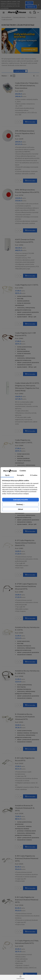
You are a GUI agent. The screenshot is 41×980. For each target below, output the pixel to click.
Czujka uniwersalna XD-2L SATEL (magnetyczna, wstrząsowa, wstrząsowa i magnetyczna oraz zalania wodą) (27, 387)
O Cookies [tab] (34, 475)
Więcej (29, 3)
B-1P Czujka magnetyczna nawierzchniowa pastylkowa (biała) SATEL (25, 543)
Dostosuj (20, 504)
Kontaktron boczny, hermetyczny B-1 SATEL (27, 628)
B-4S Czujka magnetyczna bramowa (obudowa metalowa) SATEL (27, 900)
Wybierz (5, 76)
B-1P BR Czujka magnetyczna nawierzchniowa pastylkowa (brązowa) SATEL (26, 586)
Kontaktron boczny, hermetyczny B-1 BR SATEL (27, 672)
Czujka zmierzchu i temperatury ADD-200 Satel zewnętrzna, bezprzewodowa (27, 85)
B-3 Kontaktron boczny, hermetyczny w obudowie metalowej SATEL (25, 717)
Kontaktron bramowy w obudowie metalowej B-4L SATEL (25, 808)
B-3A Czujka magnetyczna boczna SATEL (25, 759)
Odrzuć (20, 509)
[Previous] (34, 76)
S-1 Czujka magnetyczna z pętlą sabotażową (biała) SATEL (27, 942)
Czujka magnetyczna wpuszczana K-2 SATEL (24, 441)
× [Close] (39, 5)
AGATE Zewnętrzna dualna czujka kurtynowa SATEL (25, 241)
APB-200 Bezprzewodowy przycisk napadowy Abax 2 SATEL (25, 133)
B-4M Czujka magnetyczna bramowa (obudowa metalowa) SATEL (27, 858)
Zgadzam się (31, 7)
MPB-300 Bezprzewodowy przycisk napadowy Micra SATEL (27, 191)
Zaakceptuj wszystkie (20, 500)
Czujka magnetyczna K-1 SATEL (27, 285)
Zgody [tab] (7, 475)
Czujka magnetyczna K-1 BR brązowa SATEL (25, 334)
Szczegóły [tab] (20, 475)
